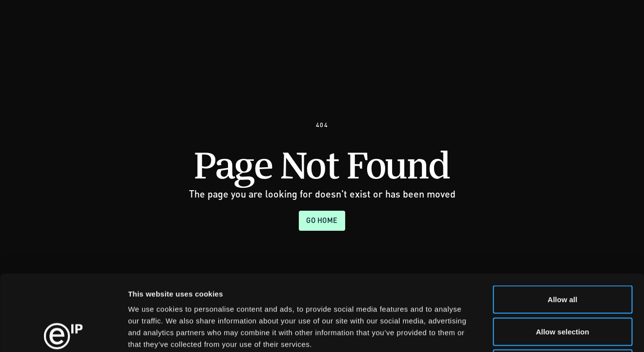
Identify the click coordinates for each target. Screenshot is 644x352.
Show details (512, 333)
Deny (563, 288)
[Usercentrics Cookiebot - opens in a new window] (63, 333)
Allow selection (562, 256)
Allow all (563, 224)
